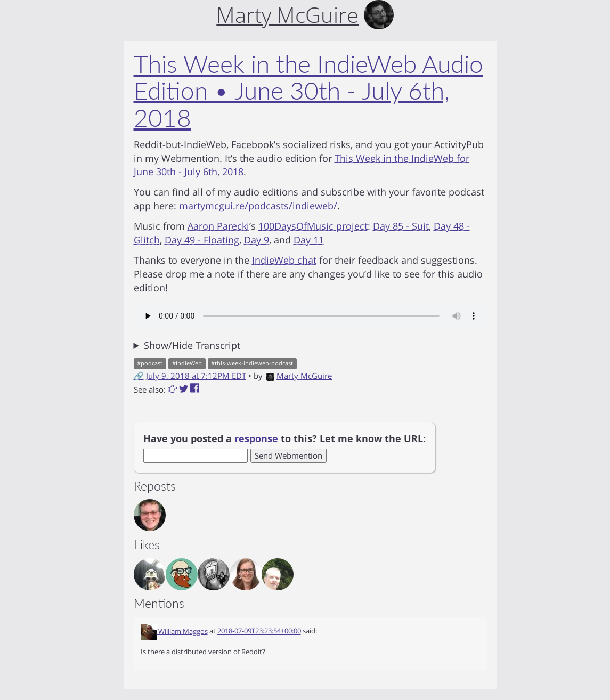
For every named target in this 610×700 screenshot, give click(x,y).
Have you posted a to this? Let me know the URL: (284, 438)
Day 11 (309, 240)
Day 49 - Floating (202, 240)
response (256, 438)
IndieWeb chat (284, 260)
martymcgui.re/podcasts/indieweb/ (258, 206)
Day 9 (257, 240)
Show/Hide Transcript (192, 345)
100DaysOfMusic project (313, 226)
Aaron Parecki (218, 226)
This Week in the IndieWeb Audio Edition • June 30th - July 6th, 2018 (308, 91)
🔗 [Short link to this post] (139, 376)
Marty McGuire (299, 376)
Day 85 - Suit (401, 226)
